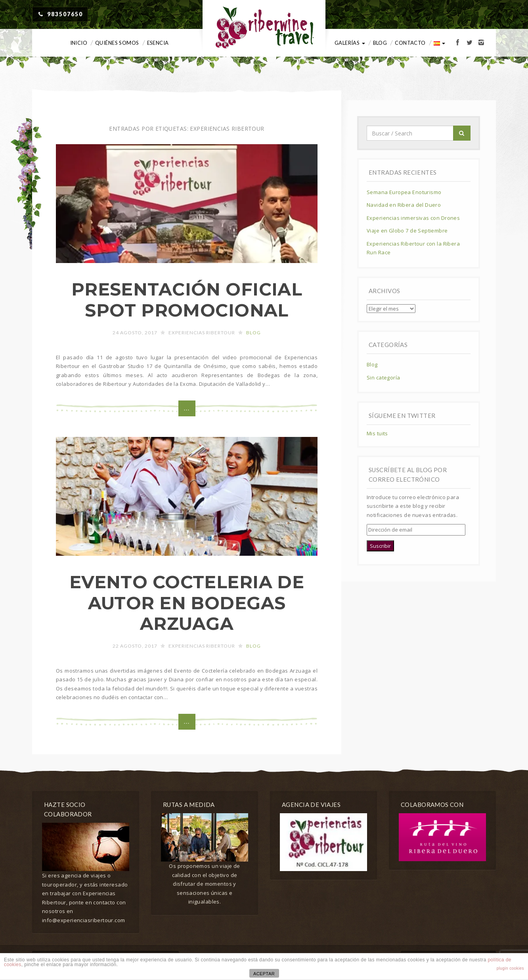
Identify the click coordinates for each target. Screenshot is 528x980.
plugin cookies (510, 968)
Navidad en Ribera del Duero (404, 205)
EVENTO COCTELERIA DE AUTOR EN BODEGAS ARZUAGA (187, 603)
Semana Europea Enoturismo (404, 192)
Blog (380, 43)
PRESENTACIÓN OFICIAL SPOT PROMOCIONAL (187, 300)
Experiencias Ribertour (202, 333)
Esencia (158, 43)
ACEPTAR (264, 974)
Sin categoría (383, 378)
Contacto (410, 43)
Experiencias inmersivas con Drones (413, 218)
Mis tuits (377, 433)
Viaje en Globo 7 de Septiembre (407, 231)
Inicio (79, 43)
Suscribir (380, 546)
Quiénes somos (117, 43)
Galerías (350, 43)
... (187, 408)
